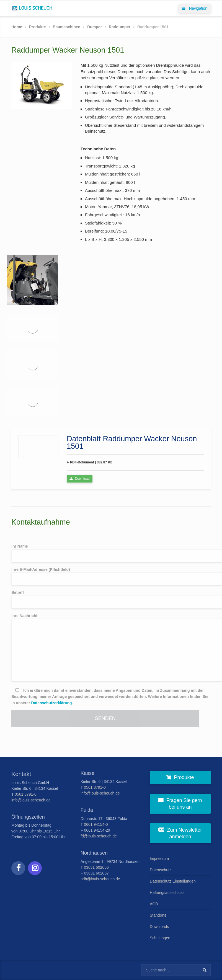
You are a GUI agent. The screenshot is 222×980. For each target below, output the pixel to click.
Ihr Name (111, 553)
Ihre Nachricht (111, 648)
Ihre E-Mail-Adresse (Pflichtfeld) (111, 576)
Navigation (195, 8)
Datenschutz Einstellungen (173, 881)
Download (80, 479)
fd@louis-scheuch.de (99, 836)
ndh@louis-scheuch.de (100, 879)
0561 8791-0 (26, 794)
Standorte (158, 915)
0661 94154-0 (96, 824)
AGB (154, 904)
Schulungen (160, 938)
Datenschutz (161, 870)
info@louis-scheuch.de (31, 800)
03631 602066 (96, 867)
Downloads (159, 927)
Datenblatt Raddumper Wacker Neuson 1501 (132, 443)
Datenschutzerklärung (52, 703)
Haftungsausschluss (167, 893)
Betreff (111, 599)
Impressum (159, 858)
